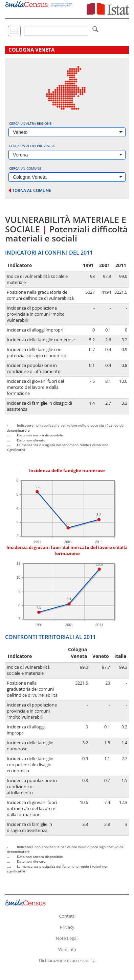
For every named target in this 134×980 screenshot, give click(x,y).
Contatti (67, 916)
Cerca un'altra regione (30, 123)
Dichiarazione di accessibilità (67, 960)
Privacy (67, 927)
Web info (67, 949)
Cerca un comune (25, 168)
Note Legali (67, 938)
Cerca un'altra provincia (32, 146)
